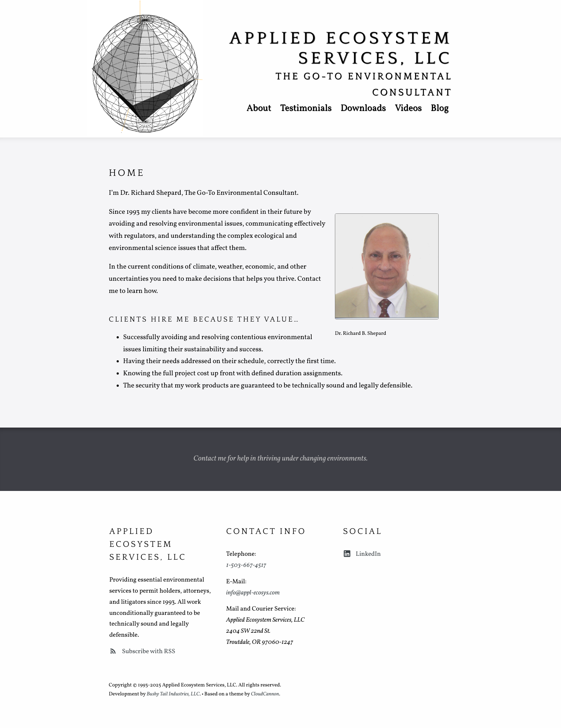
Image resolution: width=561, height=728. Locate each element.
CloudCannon (265, 694)
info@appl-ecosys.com (253, 593)
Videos (408, 109)
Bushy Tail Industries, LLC (173, 694)
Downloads (363, 109)
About (259, 109)
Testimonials (306, 109)
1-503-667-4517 (246, 565)
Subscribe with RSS (142, 652)
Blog (440, 109)
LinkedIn (362, 554)
